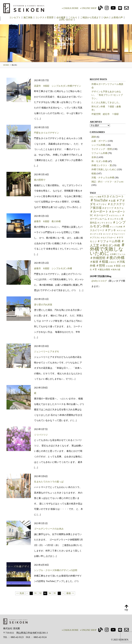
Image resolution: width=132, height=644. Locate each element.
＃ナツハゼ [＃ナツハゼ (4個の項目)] (121, 231)
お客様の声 (117, 18)
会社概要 (61, 18)
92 (41, 593)
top (126, 608)
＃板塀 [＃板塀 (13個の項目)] (94, 262)
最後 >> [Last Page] (70, 593)
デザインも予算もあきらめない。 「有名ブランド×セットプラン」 (107, 95)
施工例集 (28, 18)
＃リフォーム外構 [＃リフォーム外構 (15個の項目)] (109, 241)
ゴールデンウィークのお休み (49, 529)
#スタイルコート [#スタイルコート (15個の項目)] (113, 196)
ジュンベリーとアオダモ (47, 352)
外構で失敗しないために (104, 169)
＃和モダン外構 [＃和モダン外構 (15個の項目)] (110, 245)
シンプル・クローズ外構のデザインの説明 (56, 570)
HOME (6, 65)
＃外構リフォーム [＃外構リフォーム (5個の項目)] (118, 254)
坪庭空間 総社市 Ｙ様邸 (105, 114)
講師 (94, 137)
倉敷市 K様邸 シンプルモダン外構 (53, 268)
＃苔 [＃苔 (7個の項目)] (95, 269)
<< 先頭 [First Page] (20, 593)
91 (36, 593)
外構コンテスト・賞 (102, 165)
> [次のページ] (63, 593)
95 (55, 593)
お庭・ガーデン (99, 141)
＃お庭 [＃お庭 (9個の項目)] (112, 201)
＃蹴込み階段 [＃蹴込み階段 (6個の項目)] (104, 270)
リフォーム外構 (99, 153)
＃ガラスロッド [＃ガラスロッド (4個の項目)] (115, 216)
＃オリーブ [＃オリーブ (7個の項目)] (108, 208)
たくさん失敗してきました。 (106, 103)
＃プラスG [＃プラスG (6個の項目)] (95, 238)
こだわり (73, 18)
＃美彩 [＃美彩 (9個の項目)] (117, 266)
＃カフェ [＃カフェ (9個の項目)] (119, 208)
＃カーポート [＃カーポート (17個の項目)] (99, 211)
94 (50, 593)
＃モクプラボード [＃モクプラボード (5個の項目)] (108, 238)
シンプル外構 (98, 145)
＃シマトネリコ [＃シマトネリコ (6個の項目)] (105, 223)
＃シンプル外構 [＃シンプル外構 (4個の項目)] (116, 227)
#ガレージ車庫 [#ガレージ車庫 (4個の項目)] (96, 197)
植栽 (94, 174)
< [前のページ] (27, 593)
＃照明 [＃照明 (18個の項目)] (100, 266)
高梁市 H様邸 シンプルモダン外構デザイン (58, 86)
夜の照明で (40, 180)
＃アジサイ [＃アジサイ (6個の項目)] (101, 204)
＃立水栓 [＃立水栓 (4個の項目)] (109, 266)
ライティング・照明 (102, 149)
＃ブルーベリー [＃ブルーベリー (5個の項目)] (118, 234)
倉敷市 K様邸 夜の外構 (47, 221)
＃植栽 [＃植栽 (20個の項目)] (103, 262)
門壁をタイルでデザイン (47, 133)
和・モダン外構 (99, 161)
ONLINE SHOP (88, 8)
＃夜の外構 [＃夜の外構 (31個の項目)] (115, 258)
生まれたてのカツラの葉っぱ (49, 482)
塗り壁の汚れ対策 (43, 305)
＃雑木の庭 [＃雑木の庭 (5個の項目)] (115, 270)
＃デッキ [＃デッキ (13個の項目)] (110, 230)
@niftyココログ (99, 281)
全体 (94, 157)
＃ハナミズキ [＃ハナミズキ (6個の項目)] (96, 234)
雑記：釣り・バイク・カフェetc (108, 182)
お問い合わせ (66, 20)
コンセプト (15, 18)
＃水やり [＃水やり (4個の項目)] (113, 262)
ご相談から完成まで (90, 18)
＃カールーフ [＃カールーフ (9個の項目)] (101, 215)
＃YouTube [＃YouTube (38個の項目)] (99, 200)
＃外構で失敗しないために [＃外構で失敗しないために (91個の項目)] (108, 249)
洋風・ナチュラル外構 (103, 178)
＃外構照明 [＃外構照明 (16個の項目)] (98, 258)
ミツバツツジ (41, 435)
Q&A (106, 18)
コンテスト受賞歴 (44, 18)
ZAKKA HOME (70, 8)
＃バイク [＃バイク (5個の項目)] (107, 234)
